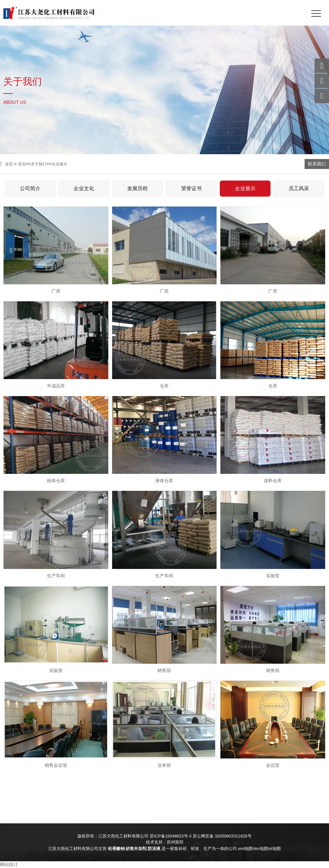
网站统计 (9, 864)
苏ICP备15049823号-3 (171, 836)
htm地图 (260, 849)
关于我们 (39, 164)
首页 (6, 164)
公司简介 (30, 188)
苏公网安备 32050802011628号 (222, 836)
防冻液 (154, 849)
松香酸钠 (116, 849)
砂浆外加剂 (136, 849)
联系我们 (317, 164)
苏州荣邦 (175, 842)
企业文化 (84, 188)
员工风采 (299, 188)
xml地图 (245, 849)
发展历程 (138, 188)
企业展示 (59, 164)
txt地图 (274, 849)
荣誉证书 (191, 188)
